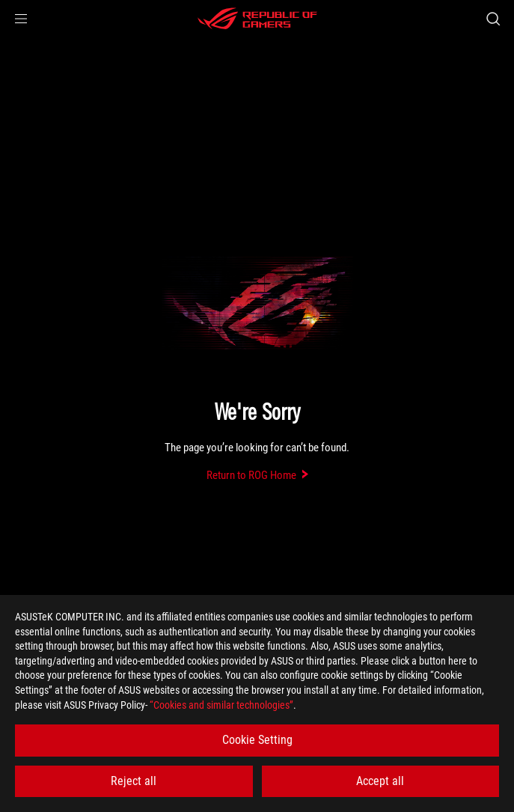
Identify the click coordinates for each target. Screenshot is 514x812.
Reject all (134, 781)
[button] (21, 19)
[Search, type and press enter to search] (493, 19)
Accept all (380, 781)
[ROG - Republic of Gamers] (257, 19)
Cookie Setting (257, 740)
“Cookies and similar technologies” (221, 705)
